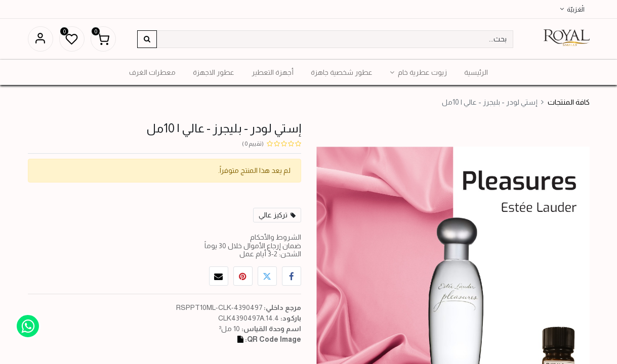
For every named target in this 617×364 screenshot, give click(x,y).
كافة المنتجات (569, 102)
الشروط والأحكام (276, 237)
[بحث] (147, 39)
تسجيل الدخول (40, 39)
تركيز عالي (273, 215)
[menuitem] (476, 72)
